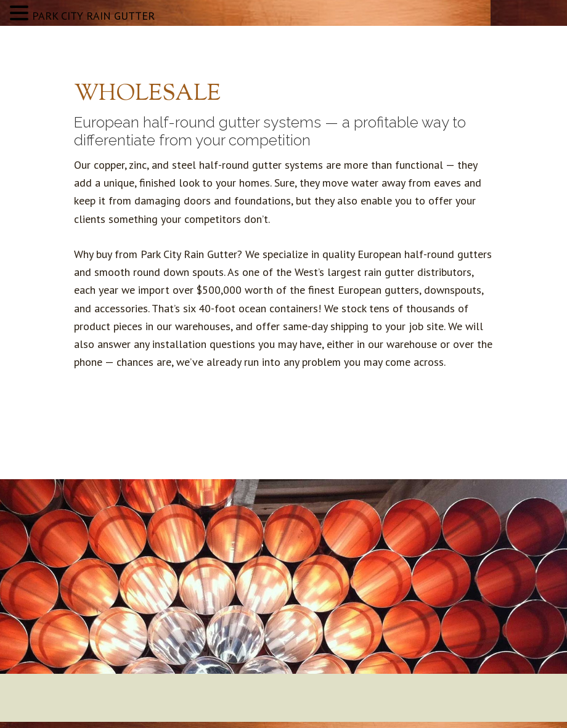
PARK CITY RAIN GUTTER (93, 16)
